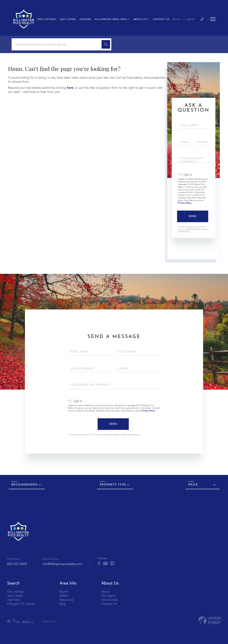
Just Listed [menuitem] (68, 19)
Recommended (24, 485)
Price (193, 485)
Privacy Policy (185, 203)
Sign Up (176, 20)
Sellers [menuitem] (64, 595)
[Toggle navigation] (213, 19)
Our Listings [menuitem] (47, 19)
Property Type (113, 485)
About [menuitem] (106, 591)
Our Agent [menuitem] (109, 595)
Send (193, 216)
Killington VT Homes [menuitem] (21, 604)
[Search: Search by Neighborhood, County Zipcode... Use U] (58, 44)
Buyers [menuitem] (64, 591)
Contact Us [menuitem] (161, 19)
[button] (106, 44)
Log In (190, 20)
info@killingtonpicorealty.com (62, 564)
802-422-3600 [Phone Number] (17, 564)
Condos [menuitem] (85, 19)
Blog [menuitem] (63, 604)
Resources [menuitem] (66, 600)
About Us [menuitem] (140, 19)
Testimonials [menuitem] (110, 600)
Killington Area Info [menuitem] (111, 19)
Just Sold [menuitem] (13, 600)
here (70, 87)
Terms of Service (129, 435)
